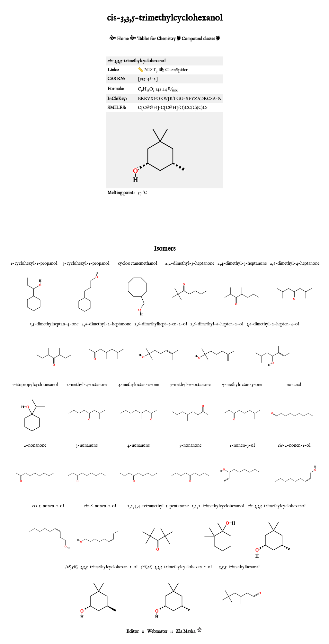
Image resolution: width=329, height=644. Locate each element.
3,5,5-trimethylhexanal (239, 567)
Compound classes (198, 39)
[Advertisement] (164, 220)
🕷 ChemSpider (173, 70)
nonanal (294, 385)
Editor (133, 631)
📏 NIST (147, 70)
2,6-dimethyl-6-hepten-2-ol (217, 324)
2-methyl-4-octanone (87, 385)
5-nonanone (191, 445)
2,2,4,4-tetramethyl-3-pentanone (158, 506)
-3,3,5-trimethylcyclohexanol (276, 506)
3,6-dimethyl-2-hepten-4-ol (273, 324)
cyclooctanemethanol (138, 263)
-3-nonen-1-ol (48, 506)
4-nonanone (138, 445)
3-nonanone (87, 445)
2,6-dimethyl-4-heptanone (295, 263)
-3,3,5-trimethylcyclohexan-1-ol (101, 567)
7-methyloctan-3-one (242, 385)
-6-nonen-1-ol (100, 506)
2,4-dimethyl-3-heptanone (242, 263)
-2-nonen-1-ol (294, 445)
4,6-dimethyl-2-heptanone (106, 324)
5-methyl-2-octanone (190, 385)
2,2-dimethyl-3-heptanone (190, 263)
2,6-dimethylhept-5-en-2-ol (161, 324)
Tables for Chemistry (156, 39)
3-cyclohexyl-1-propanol (86, 263)
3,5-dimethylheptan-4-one (54, 324)
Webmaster (157, 631)
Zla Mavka (186, 631)
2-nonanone (35, 445)
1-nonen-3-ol (242, 445)
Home (123, 39)
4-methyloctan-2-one (139, 385)
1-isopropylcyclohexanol (35, 385)
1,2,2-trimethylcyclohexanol (218, 506)
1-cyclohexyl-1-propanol (34, 263)
